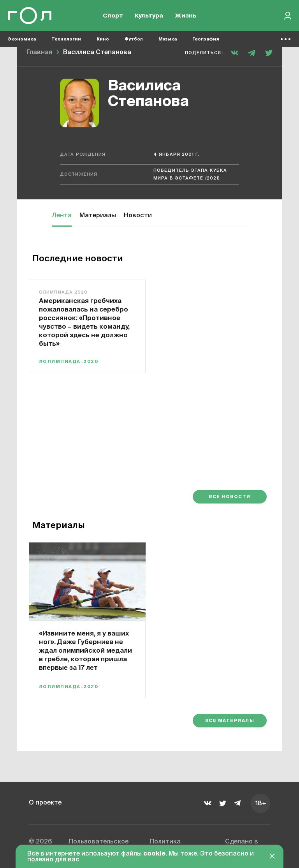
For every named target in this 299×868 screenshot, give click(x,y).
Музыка (168, 39)
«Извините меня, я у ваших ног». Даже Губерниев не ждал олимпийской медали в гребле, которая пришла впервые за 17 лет (85, 650)
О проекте (45, 803)
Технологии (66, 39)
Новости (138, 216)
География (206, 39)
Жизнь (186, 16)
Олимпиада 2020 (63, 292)
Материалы (98, 216)
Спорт (113, 16)
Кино (103, 39)
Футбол (134, 39)
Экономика (22, 39)
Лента (62, 216)
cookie (154, 854)
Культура (149, 16)
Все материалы (230, 721)
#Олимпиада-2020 (69, 362)
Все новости (230, 497)
